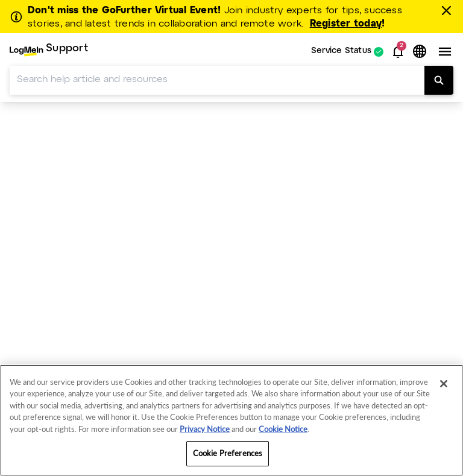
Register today (346, 24)
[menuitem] (49, 52)
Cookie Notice (283, 429)
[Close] (444, 384)
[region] (231, 420)
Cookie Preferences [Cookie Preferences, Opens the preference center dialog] (228, 453)
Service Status (341, 52)
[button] (398, 52)
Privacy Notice (205, 429)
